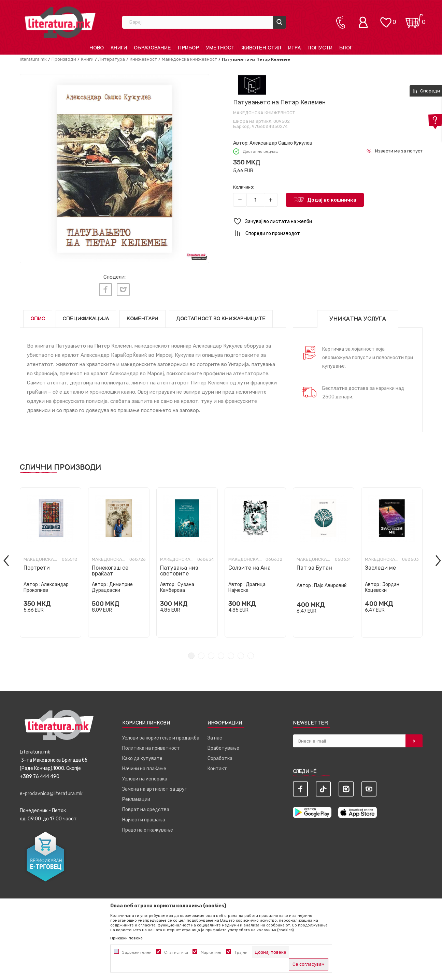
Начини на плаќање (144, 767)
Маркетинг (211, 952)
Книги (87, 59)
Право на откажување (148, 828)
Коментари (142, 317)
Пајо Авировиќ (330, 583)
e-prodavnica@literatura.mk (51, 792)
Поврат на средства (146, 808)
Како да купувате (142, 756)
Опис (38, 317)
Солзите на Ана (249, 566)
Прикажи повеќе (126, 938)
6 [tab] (241, 654)
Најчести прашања (144, 818)
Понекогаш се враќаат (110, 569)
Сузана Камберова (177, 585)
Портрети (37, 566)
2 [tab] (201, 654)
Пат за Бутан (314, 566)
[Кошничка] (414, 19)
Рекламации (136, 797)
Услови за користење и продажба (161, 736)
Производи (64, 59)
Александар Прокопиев (46, 585)
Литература (112, 59)
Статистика (176, 952)
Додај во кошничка (332, 200)
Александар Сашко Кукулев (281, 143)
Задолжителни (137, 952)
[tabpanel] (51, 560)
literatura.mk (33, 59)
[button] (328, 222)
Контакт (217, 767)
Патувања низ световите (179, 569)
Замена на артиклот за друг (154, 787)
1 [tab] (191, 654)
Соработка (220, 756)
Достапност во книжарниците (221, 317)
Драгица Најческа (247, 585)
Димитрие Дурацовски (112, 585)
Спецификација (86, 317)
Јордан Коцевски (382, 585)
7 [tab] (251, 654)
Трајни (241, 952)
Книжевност (143, 59)
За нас (215, 736)
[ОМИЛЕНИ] (386, 19)
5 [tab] (231, 654)
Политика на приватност (151, 746)
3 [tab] (211, 654)
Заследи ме (380, 566)
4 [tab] (221, 654)
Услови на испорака (145, 777)
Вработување (223, 746)
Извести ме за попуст (399, 151)
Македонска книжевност (189, 59)
